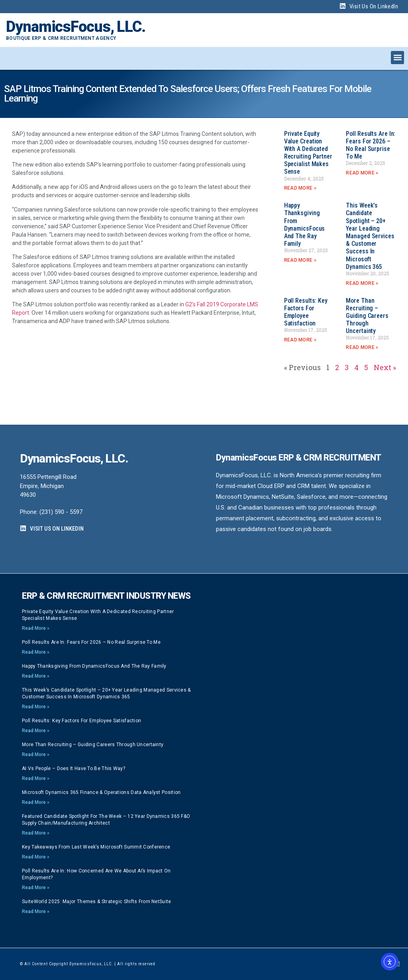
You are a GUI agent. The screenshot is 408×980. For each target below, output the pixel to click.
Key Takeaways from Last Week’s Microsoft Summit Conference (96, 847)
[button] (397, 58)
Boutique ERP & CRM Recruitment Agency (61, 38)
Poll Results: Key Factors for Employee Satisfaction (306, 312)
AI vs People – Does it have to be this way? (74, 768)
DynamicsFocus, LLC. (76, 27)
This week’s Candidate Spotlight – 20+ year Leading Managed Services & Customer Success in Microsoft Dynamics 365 (370, 236)
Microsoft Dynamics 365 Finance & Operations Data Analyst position (101, 792)
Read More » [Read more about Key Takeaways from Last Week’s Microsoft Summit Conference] (36, 857)
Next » (385, 367)
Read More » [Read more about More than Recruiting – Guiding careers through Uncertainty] (362, 347)
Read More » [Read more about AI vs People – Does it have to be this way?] (36, 778)
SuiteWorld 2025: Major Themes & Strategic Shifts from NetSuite (97, 902)
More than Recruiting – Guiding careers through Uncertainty (367, 316)
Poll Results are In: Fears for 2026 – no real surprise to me (371, 145)
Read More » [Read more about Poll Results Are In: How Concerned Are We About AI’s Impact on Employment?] (36, 888)
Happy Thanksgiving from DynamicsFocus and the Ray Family (305, 224)
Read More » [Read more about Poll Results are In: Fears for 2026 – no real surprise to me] (362, 173)
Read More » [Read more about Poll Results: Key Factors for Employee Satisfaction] (300, 340)
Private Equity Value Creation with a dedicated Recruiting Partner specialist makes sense (308, 153)
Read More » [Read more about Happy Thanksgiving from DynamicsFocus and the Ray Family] (300, 260)
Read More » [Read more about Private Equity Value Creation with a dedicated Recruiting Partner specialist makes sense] (300, 188)
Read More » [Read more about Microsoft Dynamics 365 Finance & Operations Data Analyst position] (36, 802)
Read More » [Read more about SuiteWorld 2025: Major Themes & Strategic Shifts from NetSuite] (36, 911)
